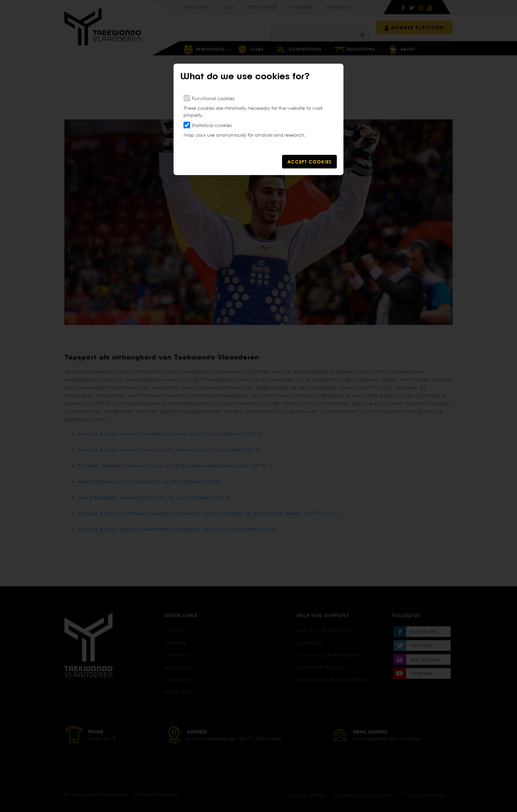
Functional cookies (213, 98)
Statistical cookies (212, 125)
